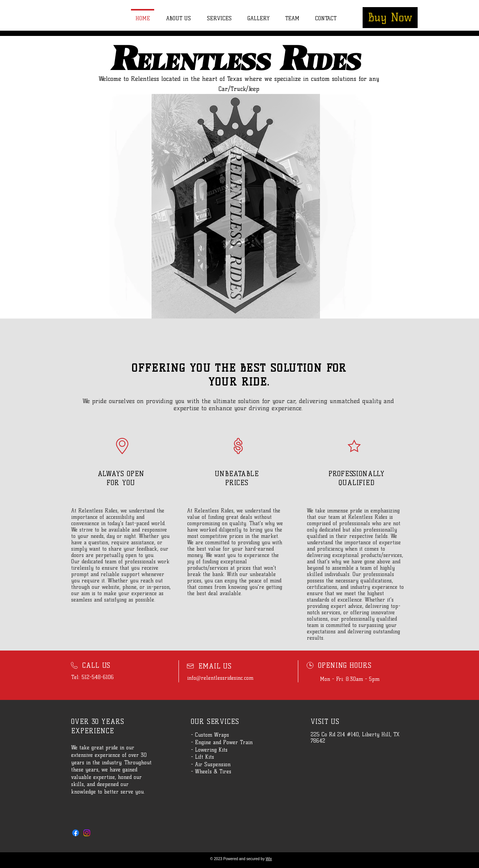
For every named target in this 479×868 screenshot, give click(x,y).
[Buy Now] (390, 18)
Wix (269, 859)
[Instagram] (87, 833)
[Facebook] (76, 833)
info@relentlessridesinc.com (220, 678)
